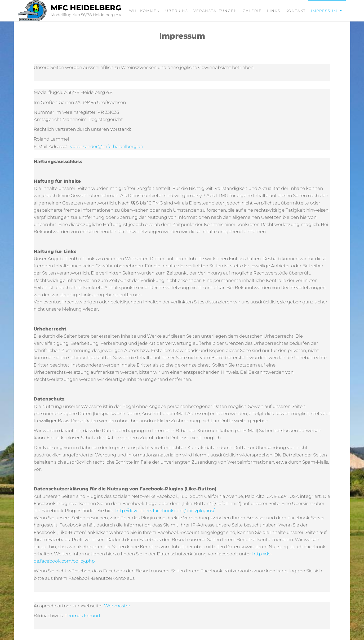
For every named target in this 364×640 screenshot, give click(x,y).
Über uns (177, 11)
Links (274, 11)
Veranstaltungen (215, 11)
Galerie (252, 11)
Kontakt (296, 11)
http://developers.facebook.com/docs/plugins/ (165, 511)
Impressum (324, 11)
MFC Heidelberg (86, 8)
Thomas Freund (82, 616)
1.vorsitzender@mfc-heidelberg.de (106, 146)
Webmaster (117, 606)
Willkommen (145, 11)
